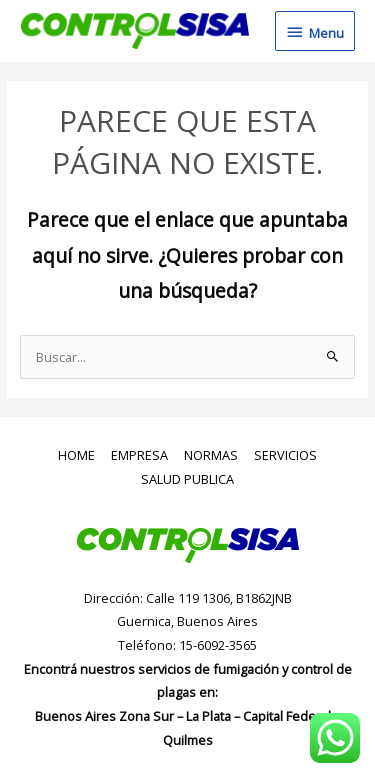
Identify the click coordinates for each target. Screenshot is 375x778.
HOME (76, 455)
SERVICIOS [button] (285, 455)
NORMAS (211, 455)
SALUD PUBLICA (187, 479)
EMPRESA (139, 455)
